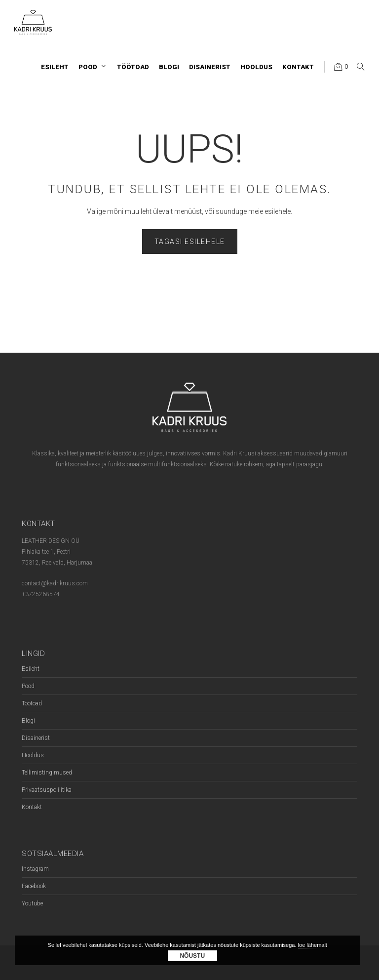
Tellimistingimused (47, 773)
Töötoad (32, 703)
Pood (28, 686)
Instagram (35, 869)
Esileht (31, 669)
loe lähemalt (313, 945)
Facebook (34, 886)
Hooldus (33, 755)
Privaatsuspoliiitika (47, 790)
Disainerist (36, 738)
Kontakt (32, 807)
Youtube (32, 903)
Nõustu (192, 956)
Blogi (28, 721)
